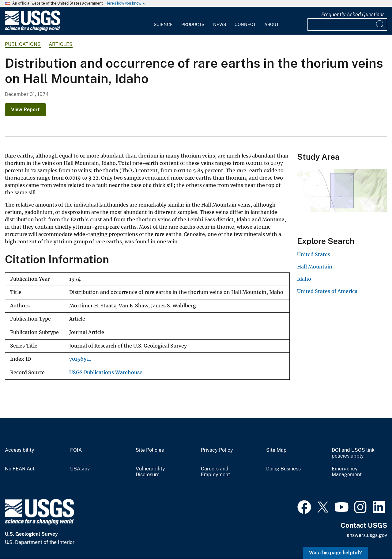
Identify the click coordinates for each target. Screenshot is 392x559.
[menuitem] (163, 21)
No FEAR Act (20, 469)
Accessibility (20, 450)
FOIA (76, 450)
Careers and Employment (215, 472)
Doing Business (283, 469)
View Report (25, 110)
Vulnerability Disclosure (150, 472)
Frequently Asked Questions (353, 15)
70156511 (80, 359)
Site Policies (150, 450)
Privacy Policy (217, 450)
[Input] (347, 25)
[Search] (381, 25)
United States (314, 254)
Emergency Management (347, 472)
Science (163, 25)
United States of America (327, 291)
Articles (61, 44)
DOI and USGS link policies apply (353, 453)
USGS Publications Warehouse (106, 373)
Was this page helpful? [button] (335, 553)
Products (193, 25)
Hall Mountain (315, 267)
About (271, 25)
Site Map (276, 450)
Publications (23, 44)
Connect (245, 25)
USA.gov (80, 469)
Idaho (304, 279)
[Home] (32, 30)
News (220, 25)
